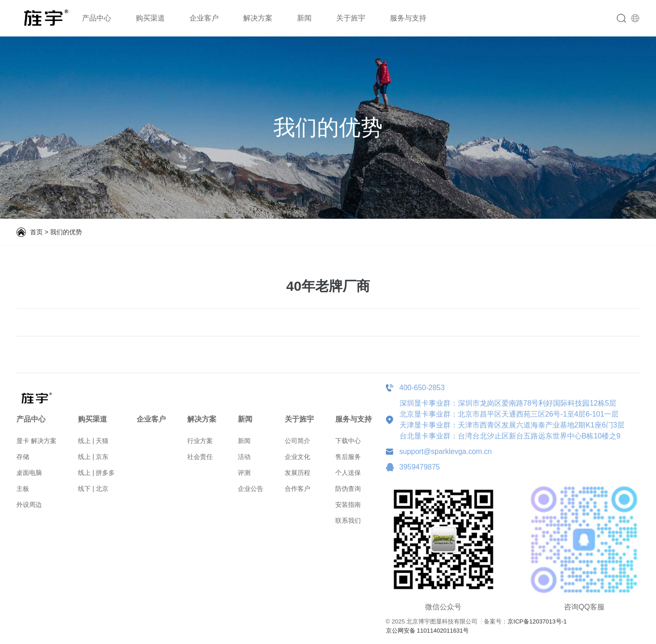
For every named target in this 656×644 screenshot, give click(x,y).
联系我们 (348, 520)
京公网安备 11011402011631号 (428, 631)
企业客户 (204, 18)
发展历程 (297, 473)
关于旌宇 (351, 18)
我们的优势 (66, 232)
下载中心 (348, 441)
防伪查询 (348, 489)
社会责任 (200, 457)
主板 (23, 489)
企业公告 (251, 489)
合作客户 (297, 489)
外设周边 (29, 505)
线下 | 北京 (93, 489)
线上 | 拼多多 (96, 473)
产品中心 (97, 18)
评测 (244, 473)
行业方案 (200, 441)
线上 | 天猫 (93, 441)
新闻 (304, 18)
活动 (244, 457)
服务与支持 (408, 18)
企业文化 (297, 457)
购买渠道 (150, 18)
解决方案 (258, 18)
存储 (23, 457)
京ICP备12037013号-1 (537, 621)
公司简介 (297, 441)
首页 (36, 232)
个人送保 (348, 473)
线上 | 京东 (93, 457)
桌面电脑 (29, 473)
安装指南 (348, 505)
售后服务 (348, 457)
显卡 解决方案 (36, 441)
